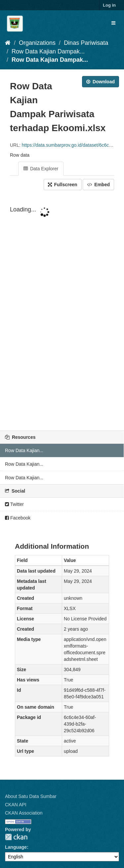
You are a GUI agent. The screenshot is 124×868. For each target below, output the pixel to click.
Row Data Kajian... (24, 450)
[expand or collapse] (113, 23)
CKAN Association (24, 813)
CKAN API (16, 805)
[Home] (8, 43)
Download (101, 82)
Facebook (18, 518)
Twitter (14, 504)
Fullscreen (63, 185)
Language (16, 847)
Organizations (37, 43)
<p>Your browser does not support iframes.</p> (62, 311)
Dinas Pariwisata (86, 43)
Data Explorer (41, 169)
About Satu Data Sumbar (31, 796)
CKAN (16, 837)
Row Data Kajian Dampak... (48, 51)
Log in (109, 5)
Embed (98, 185)
